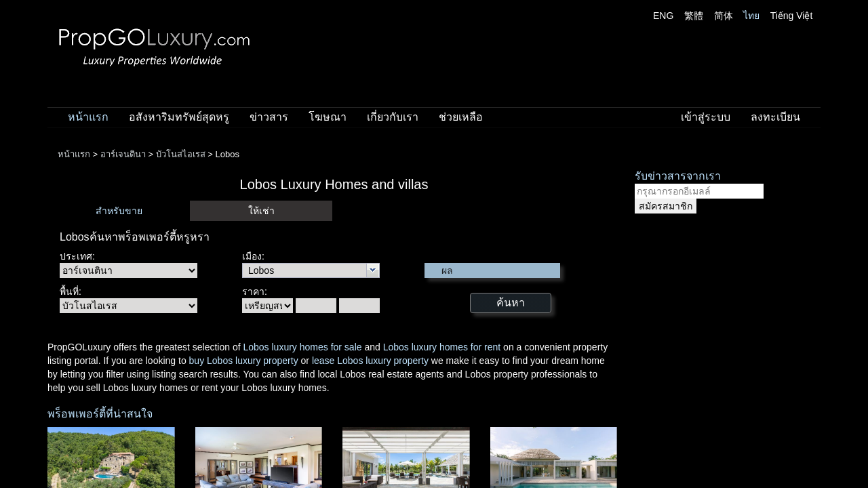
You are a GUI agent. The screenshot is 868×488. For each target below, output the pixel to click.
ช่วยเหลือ (461, 117)
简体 (724, 16)
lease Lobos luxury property (370, 361)
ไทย (751, 16)
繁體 (694, 16)
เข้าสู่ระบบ (706, 117)
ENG (663, 16)
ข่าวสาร (269, 117)
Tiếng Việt (792, 16)
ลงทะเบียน (775, 117)
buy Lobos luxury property (244, 361)
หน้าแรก (88, 117)
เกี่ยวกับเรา (393, 117)
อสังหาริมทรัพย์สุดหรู (179, 117)
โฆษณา (328, 117)
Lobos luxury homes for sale (302, 347)
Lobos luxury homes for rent (442, 347)
